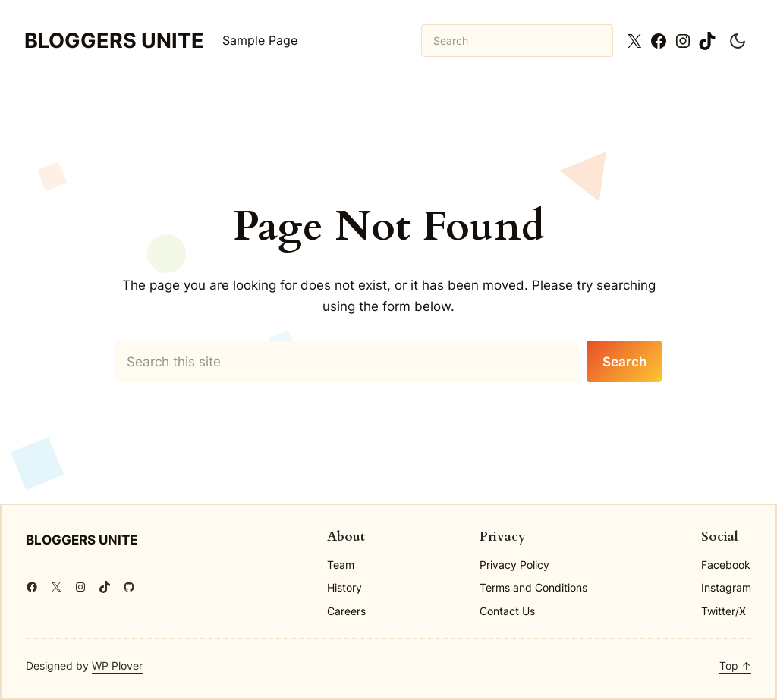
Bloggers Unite (114, 41)
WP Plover (117, 665)
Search (624, 361)
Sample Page (260, 40)
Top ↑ (735, 665)
